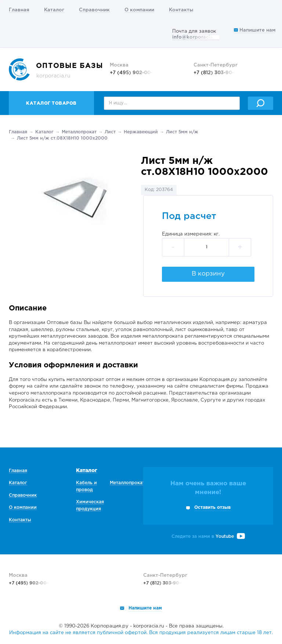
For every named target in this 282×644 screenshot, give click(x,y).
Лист (110, 132)
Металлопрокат (79, 132)
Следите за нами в (208, 537)
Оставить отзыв (212, 508)
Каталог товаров (51, 103)
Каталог (54, 10)
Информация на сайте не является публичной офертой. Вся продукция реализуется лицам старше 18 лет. (141, 633)
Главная (19, 10)
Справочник (94, 10)
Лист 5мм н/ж (182, 132)
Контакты (181, 10)
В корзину (208, 274)
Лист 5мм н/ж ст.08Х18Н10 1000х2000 (62, 138)
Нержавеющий (141, 132)
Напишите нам (255, 30)
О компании (139, 10)
